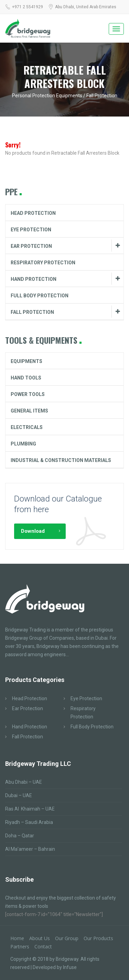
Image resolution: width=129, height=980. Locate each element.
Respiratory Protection (43, 263)
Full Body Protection (40, 296)
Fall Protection (32, 312)
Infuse (70, 967)
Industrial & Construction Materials (61, 460)
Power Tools (28, 394)
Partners (20, 946)
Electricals (27, 427)
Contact (43, 946)
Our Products (98, 938)
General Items (29, 411)
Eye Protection (31, 230)
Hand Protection (34, 279)
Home (17, 938)
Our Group (67, 938)
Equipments (26, 361)
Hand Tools (26, 378)
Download (33, 531)
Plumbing (23, 444)
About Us (40, 938)
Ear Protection (31, 246)
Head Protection (33, 213)
